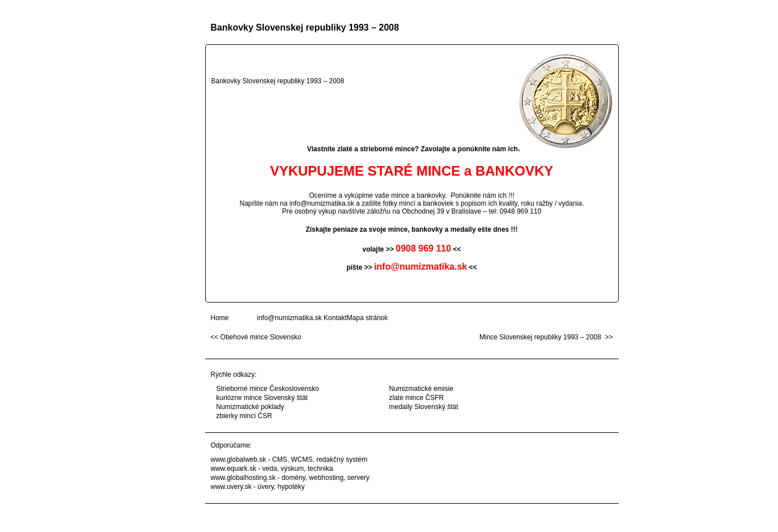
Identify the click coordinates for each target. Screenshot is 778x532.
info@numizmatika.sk (322, 203)
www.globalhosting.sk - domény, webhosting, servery (290, 478)
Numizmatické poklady (250, 407)
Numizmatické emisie (421, 389)
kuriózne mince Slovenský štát (262, 398)
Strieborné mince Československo (268, 389)
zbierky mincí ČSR (245, 416)
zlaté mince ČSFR (417, 398)
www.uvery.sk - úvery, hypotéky (258, 487)
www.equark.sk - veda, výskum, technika (272, 469)
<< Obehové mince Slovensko (256, 337)
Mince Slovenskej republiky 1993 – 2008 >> (546, 337)
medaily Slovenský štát (424, 407)
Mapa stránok (367, 318)
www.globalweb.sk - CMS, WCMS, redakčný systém (289, 459)
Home (220, 318)
